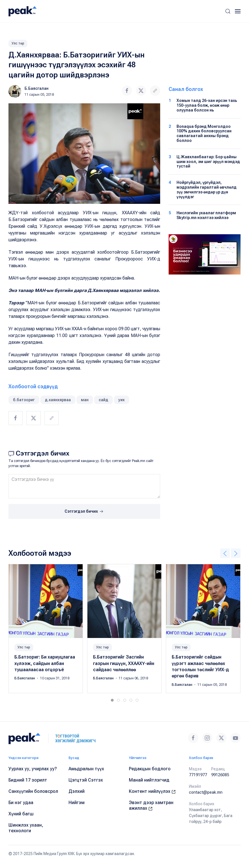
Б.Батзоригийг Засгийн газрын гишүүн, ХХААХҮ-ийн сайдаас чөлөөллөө (124, 664)
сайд (103, 400)
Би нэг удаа (21, 803)
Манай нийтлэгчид (149, 780)
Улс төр (18, 43)
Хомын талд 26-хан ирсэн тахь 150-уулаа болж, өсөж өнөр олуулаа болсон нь (207, 105)
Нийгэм (77, 803)
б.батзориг (24, 400)
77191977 (198, 775)
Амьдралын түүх (86, 769)
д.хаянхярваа (58, 400)
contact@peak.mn (206, 792)
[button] (228, 11)
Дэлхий (77, 791)
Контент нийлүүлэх (152, 791)
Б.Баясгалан (37, 88)
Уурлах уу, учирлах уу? (33, 769)
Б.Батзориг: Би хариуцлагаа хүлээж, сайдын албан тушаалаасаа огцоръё (45, 664)
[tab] (112, 700)
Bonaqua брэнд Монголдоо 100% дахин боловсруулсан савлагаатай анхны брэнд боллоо (204, 133)
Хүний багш (21, 814)
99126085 (220, 775)
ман (85, 400)
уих (122, 400)
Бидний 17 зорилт (28, 780)
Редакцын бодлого (150, 769)
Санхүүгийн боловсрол (33, 791)
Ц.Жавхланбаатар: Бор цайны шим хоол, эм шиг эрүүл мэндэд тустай (208, 162)
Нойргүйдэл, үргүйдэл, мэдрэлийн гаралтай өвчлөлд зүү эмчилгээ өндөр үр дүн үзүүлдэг (207, 189)
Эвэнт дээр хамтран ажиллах (151, 805)
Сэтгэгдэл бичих (84, 512)
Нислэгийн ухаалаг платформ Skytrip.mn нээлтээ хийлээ (206, 215)
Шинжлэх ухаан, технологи (26, 828)
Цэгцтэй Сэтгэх (86, 780)
